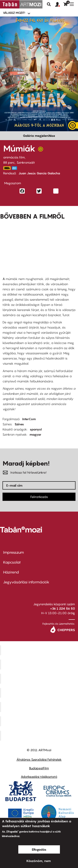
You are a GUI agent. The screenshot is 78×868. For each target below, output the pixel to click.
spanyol (36, 429)
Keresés (49, 4)
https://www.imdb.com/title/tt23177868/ (7, 168)
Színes (19, 424)
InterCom (29, 419)
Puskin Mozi (40, 693)
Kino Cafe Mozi (40, 665)
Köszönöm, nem (39, 861)
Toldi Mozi (40, 736)
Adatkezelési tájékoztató (39, 777)
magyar (35, 434)
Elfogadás (39, 849)
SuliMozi (40, 707)
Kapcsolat (12, 562)
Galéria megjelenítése (39, 136)
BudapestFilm (39, 768)
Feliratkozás (39, 497)
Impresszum (14, 552)
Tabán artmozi (40, 721)
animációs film (14, 157)
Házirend (11, 572)
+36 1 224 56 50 (63, 608)
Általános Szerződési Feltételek (39, 759)
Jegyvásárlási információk (26, 582)
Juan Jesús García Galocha (39, 173)
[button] (59, 5)
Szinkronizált (26, 162)
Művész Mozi (40, 679)
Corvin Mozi (40, 650)
